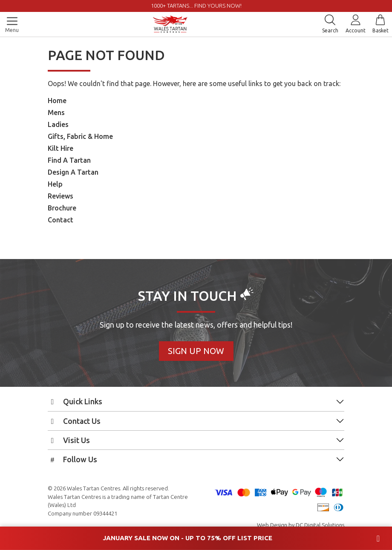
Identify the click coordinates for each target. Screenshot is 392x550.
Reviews (61, 196)
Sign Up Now (196, 351)
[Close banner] (378, 538)
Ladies (58, 124)
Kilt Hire (61, 148)
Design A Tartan (73, 172)
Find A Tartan (69, 160)
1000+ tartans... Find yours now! (196, 6)
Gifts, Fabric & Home (80, 136)
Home (57, 101)
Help (55, 184)
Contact (61, 220)
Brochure (62, 208)
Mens (56, 112)
